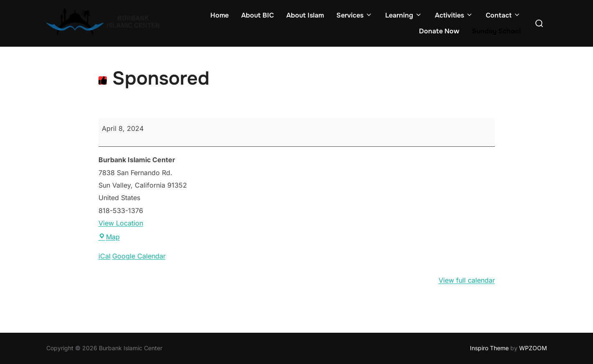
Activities (454, 15)
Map (109, 237)
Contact (503, 15)
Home (220, 15)
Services (355, 15)
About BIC (257, 15)
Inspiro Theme (489, 348)
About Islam (305, 15)
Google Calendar (139, 256)
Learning (404, 15)
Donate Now (439, 31)
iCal (105, 256)
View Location (121, 223)
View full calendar (467, 280)
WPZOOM (533, 348)
